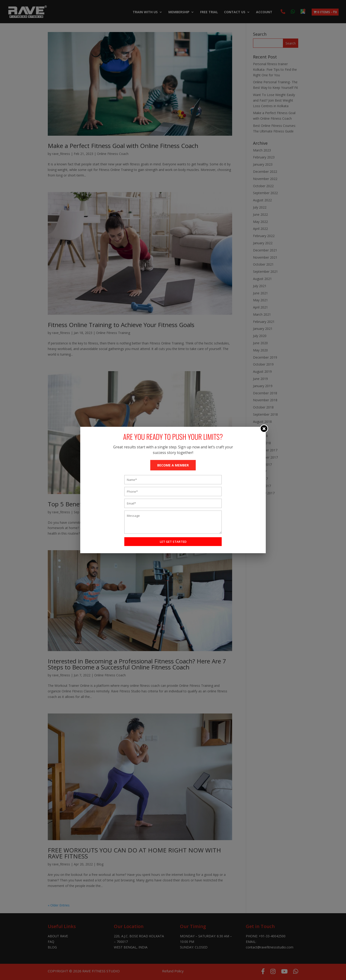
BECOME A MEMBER (173, 465)
